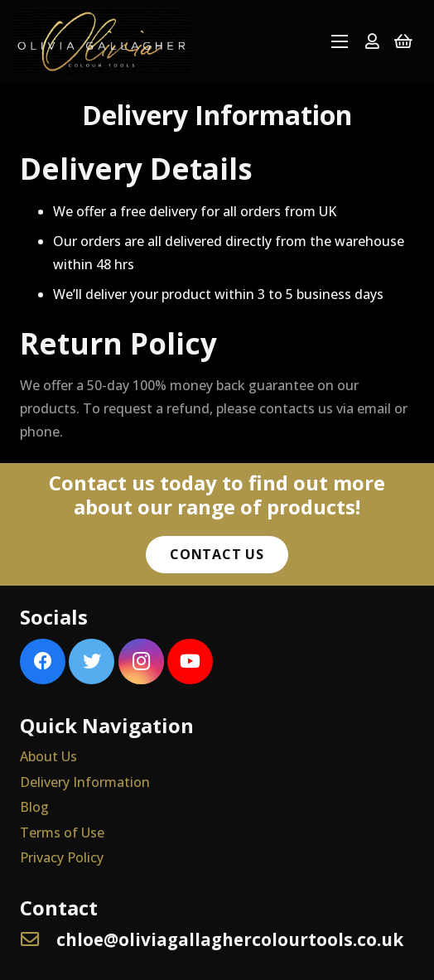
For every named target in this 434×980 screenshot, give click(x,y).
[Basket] (403, 41)
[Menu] (340, 41)
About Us (48, 756)
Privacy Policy (62, 857)
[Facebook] (43, 661)
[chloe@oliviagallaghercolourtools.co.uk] (38, 940)
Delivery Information (85, 782)
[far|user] (372, 41)
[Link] (102, 41)
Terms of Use (62, 833)
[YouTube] (190, 661)
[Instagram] (141, 661)
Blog (34, 807)
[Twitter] (92, 661)
